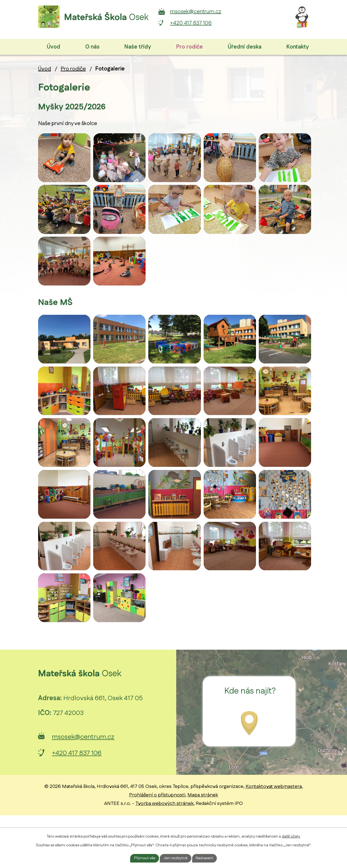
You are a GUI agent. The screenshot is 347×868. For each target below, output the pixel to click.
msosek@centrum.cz (210, 12)
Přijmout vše (144, 858)
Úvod (45, 69)
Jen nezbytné (176, 858)
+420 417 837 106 (205, 23)
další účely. (291, 836)
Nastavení (205, 858)
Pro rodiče (73, 69)
